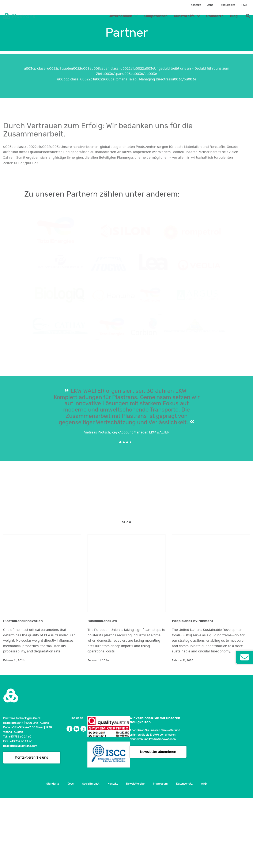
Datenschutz (184, 854)
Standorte (215, 16)
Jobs (210, 5)
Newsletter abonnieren (158, 822)
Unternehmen (120, 16)
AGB (204, 854)
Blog (234, 16)
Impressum (160, 854)
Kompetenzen (156, 16)
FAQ (244, 5)
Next (245, 551)
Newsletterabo (135, 854)
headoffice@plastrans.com (20, 816)
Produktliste (227, 5)
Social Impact (91, 854)
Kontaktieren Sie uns (32, 827)
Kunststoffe (184, 16)
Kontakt (196, 5)
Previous (8, 551)
